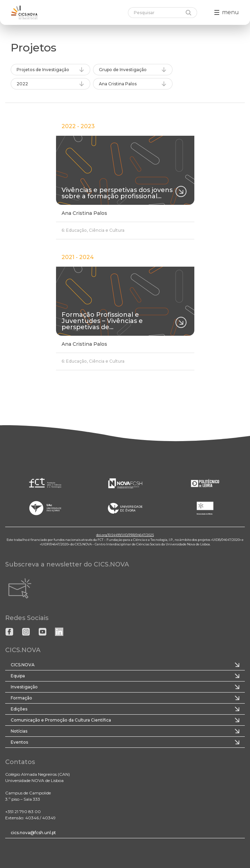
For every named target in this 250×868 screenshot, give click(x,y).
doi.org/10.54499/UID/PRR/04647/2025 (125, 535)
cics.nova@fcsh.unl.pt (33, 833)
